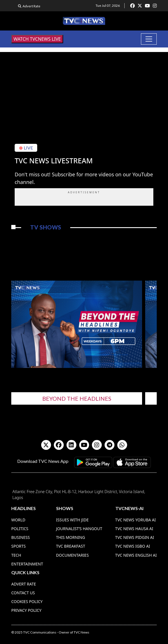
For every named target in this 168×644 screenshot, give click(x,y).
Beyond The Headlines (77, 398)
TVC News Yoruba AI (136, 520)
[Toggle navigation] (149, 39)
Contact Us (23, 593)
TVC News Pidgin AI (135, 537)
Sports (18, 546)
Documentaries (72, 555)
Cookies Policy (27, 601)
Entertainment (27, 564)
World (18, 520)
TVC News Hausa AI (134, 529)
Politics (20, 529)
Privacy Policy (26, 610)
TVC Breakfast (71, 546)
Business (21, 537)
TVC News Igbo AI (133, 546)
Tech (16, 555)
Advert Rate (31, 6)
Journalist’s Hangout (79, 529)
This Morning (71, 537)
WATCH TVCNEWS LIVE (37, 39)
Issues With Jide (72, 520)
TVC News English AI (136, 555)
